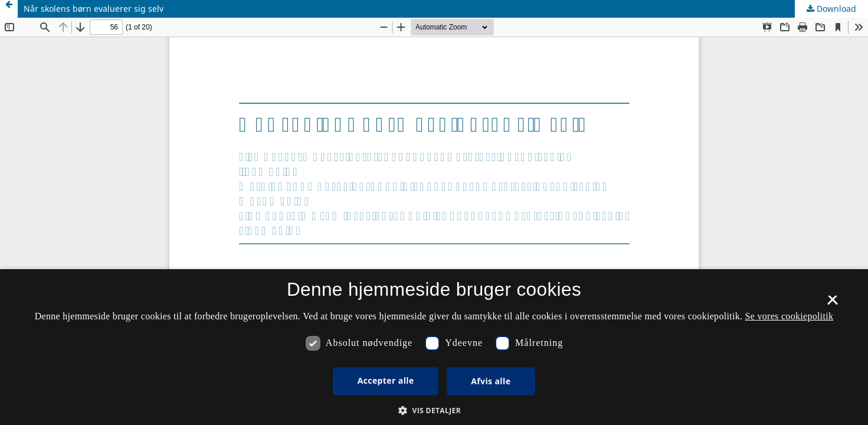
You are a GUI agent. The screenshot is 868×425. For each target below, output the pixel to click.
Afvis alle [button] (491, 381)
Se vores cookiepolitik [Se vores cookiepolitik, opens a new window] (790, 316)
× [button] (832, 304)
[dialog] (434, 347)
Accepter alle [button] (386, 380)
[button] (434, 411)
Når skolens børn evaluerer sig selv (94, 9)
